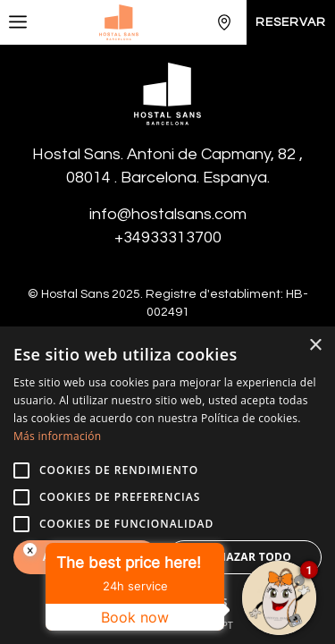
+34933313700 (168, 237)
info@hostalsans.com (168, 214)
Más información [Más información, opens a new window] (57, 436)
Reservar (291, 22)
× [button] (315, 346)
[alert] (167, 485)
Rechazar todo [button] (244, 557)
